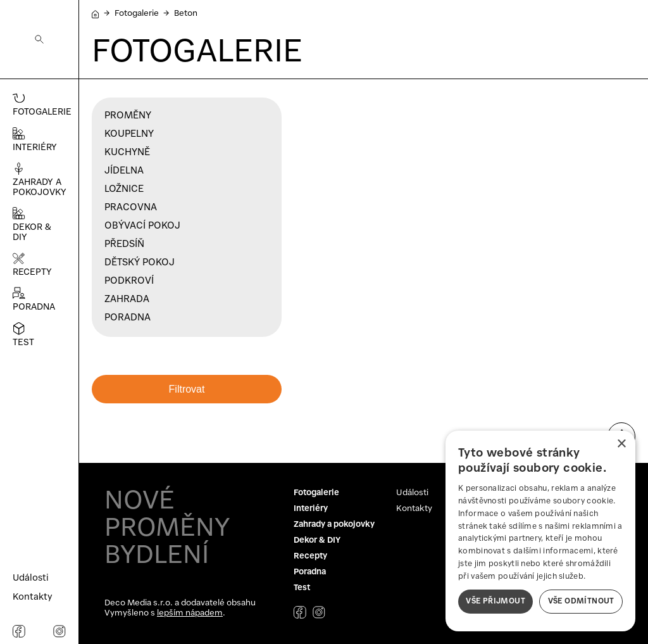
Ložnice (124, 189)
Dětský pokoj (140, 263)
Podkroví (129, 281)
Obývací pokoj (142, 226)
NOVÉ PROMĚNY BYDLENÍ (167, 529)
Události (412, 493)
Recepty (310, 556)
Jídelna (124, 171)
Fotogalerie (137, 14)
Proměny (128, 116)
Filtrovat (187, 389)
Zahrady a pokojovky (334, 525)
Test (302, 588)
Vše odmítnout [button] (581, 601)
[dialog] (540, 531)
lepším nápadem (190, 613)
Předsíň (124, 244)
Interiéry (311, 509)
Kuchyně (127, 153)
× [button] (621, 444)
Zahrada (127, 300)
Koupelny (129, 134)
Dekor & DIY (317, 540)
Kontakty (414, 509)
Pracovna (131, 208)
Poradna (128, 318)
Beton (186, 14)
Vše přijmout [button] (495, 601)
